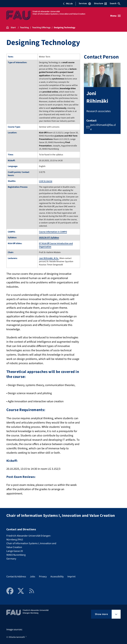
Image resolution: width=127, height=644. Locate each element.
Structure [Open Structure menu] (100, 4)
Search (115, 4)
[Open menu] (115, 16)
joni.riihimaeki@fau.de (103, 127)
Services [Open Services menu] (85, 4)
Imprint (71, 577)
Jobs (33, 577)
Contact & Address (16, 577)
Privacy (43, 577)
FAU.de (68, 4)
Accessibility (57, 577)
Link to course (46, 181)
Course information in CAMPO (53, 232)
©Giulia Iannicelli (17, 637)
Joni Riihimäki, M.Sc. (49, 258)
